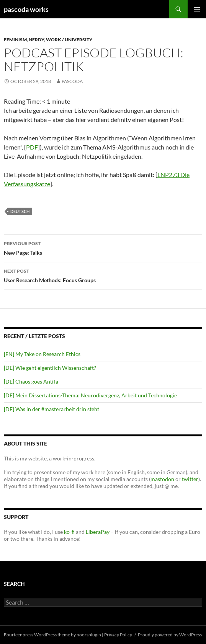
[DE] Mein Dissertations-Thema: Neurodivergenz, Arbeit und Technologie (90, 395)
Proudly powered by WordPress (170, 635)
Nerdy (36, 40)
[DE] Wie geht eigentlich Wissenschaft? (50, 368)
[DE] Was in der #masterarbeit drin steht (51, 409)
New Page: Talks (103, 247)
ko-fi (69, 532)
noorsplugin (89, 635)
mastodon (162, 479)
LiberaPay (98, 532)
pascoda (72, 81)
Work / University (69, 40)
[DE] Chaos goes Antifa (31, 381)
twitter (190, 479)
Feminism (15, 40)
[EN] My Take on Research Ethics (42, 354)
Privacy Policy (118, 635)
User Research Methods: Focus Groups (103, 275)
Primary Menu (197, 9)
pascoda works (26, 9)
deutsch (20, 211)
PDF (32, 147)
